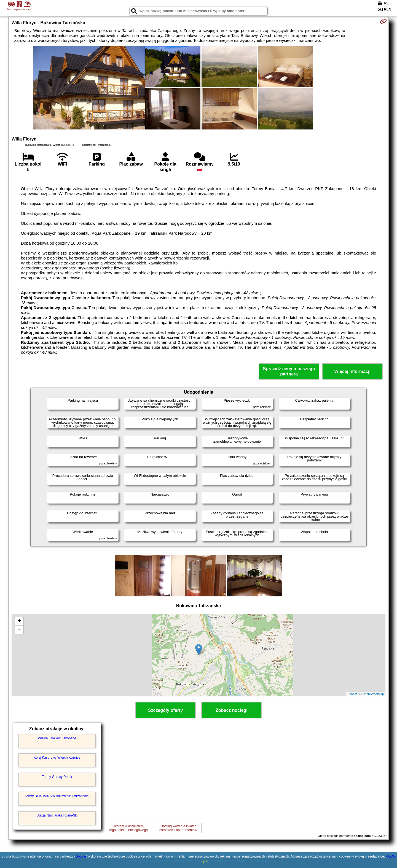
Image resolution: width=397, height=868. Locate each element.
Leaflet (352, 694)
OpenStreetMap (373, 694)
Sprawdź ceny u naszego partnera (289, 371)
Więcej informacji (352, 371)
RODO (391, 856)
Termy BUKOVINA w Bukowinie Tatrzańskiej (57, 796)
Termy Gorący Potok (57, 777)
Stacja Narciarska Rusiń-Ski (57, 815)
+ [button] (19, 621)
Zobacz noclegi (232, 710)
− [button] (19, 630)
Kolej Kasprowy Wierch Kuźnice (57, 758)
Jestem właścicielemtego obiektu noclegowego (129, 828)
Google (81, 856)
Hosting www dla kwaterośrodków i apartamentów (178, 828)
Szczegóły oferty (165, 710)
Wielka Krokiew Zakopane (57, 738)
